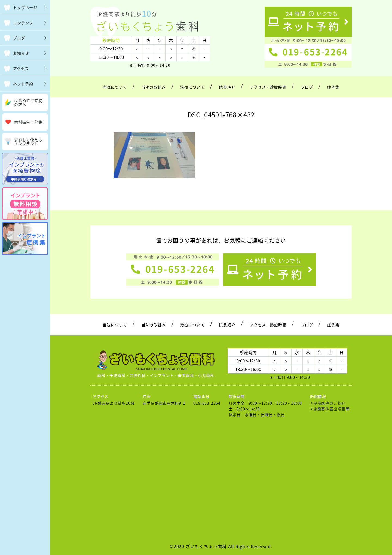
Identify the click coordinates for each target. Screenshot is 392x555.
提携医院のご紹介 (329, 403)
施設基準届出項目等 (331, 409)
